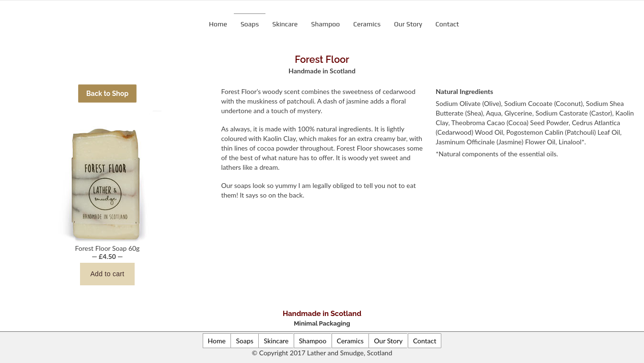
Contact (447, 24)
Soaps (250, 24)
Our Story (408, 24)
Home (218, 24)
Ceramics (367, 24)
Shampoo (325, 24)
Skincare (285, 24)
